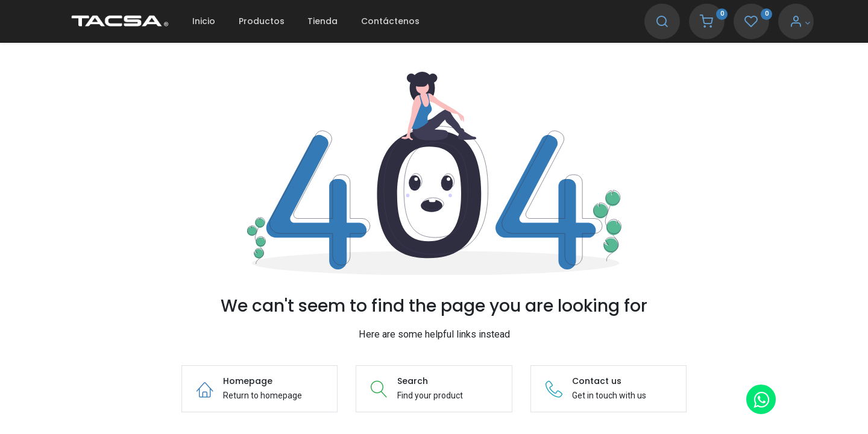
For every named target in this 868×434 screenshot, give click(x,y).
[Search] (662, 23)
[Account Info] (800, 23)
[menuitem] (204, 21)
